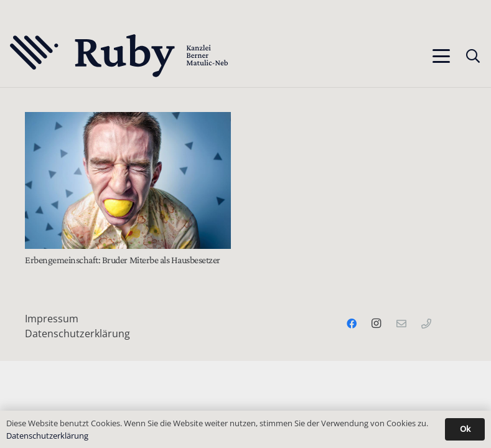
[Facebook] (352, 324)
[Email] (401, 324)
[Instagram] (376, 324)
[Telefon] (426, 324)
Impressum (52, 319)
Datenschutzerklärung (77, 334)
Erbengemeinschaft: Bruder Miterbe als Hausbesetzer (123, 260)
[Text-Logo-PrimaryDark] (119, 56)
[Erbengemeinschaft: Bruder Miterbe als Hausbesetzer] (128, 180)
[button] (441, 56)
